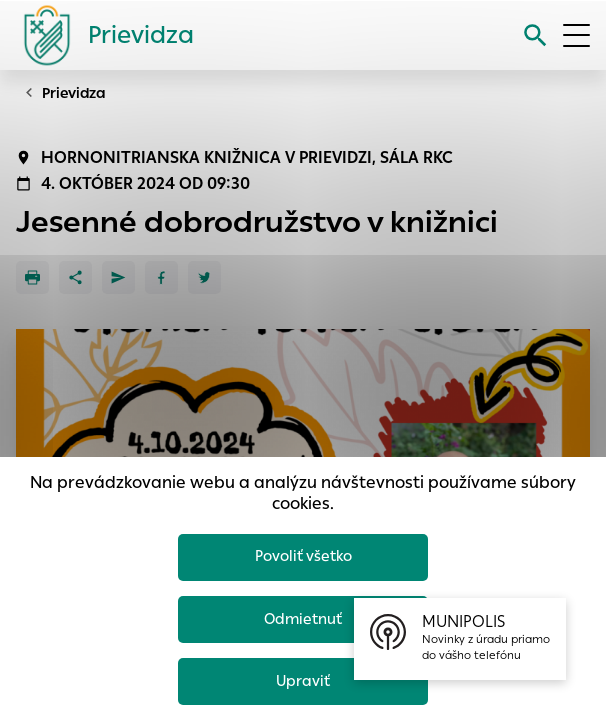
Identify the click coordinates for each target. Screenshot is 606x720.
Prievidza (74, 93)
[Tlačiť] (32, 277)
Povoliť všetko (303, 555)
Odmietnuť (303, 618)
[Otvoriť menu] (576, 35)
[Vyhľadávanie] (535, 35)
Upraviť (303, 680)
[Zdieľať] (75, 277)
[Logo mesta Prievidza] (101, 35)
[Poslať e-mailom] (118, 277)
